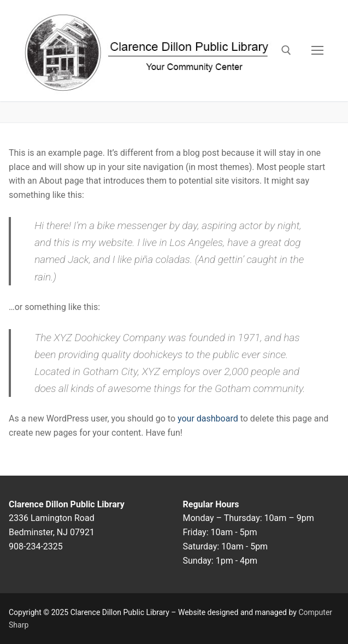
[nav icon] (317, 51)
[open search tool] (286, 50)
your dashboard (208, 418)
